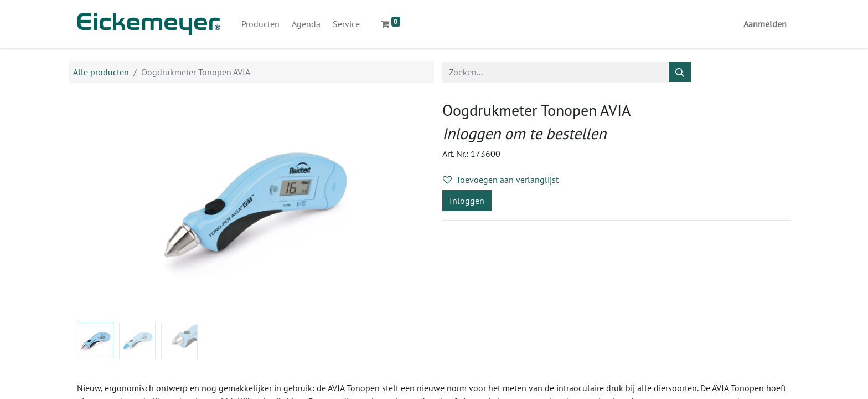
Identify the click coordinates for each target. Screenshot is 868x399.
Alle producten (101, 72)
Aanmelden (765, 24)
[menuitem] (260, 24)
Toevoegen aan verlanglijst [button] (501, 180)
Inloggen (467, 201)
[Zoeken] (680, 72)
